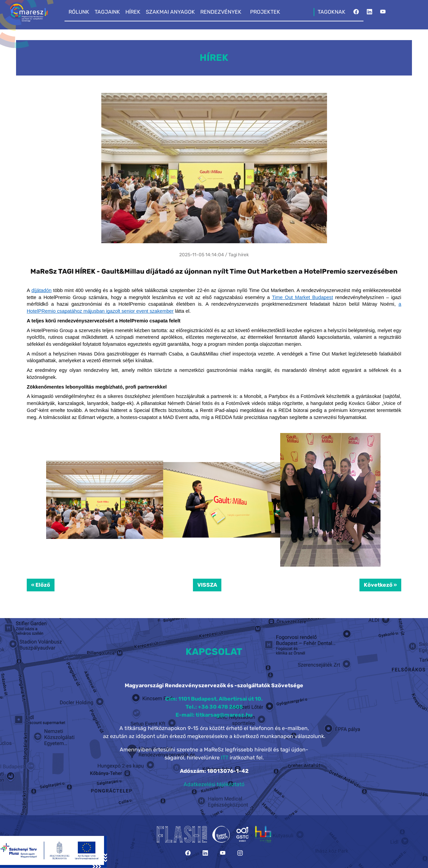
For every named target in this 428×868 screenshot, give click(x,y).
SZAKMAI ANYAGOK (170, 12)
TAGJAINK (107, 12)
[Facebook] (356, 14)
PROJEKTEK (265, 12)
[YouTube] (383, 14)
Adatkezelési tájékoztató (214, 784)
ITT (225, 758)
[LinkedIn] (369, 14)
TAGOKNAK (332, 12)
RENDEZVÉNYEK (221, 12)
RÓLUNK (79, 12)
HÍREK (133, 12)
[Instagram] (240, 853)
